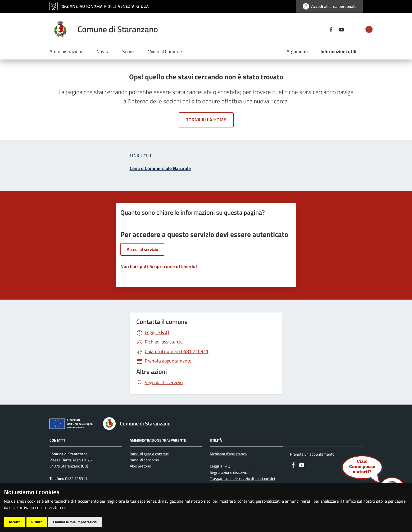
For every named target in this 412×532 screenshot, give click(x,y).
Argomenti (297, 51)
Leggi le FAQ (157, 332)
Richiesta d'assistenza (228, 454)
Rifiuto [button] (37, 522)
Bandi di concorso (144, 460)
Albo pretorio (140, 466)
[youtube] (323, 29)
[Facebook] (312, 29)
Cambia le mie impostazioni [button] (75, 522)
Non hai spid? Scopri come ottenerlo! (159, 266)
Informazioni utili (338, 51)
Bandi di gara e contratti (150, 454)
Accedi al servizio (142, 249)
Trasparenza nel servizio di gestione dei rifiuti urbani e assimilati (242, 481)
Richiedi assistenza (164, 342)
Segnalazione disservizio (230, 472)
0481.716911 (177, 351)
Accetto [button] (15, 522)
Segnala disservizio (164, 382)
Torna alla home (206, 120)
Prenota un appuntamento (312, 454)
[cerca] (356, 29)
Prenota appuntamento (168, 361)
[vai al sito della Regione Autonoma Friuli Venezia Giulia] (102, 6)
